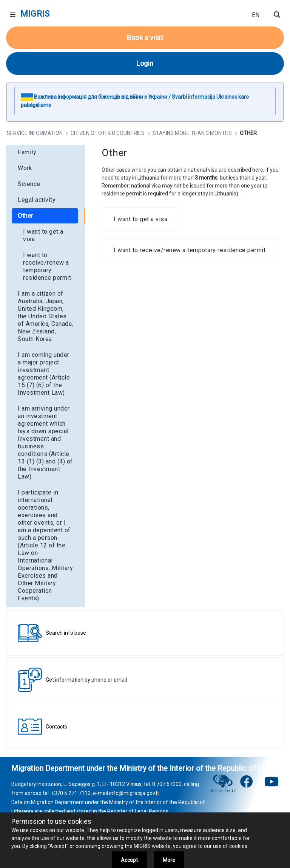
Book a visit (145, 38)
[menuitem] (46, 152)
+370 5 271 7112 (71, 793)
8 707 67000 (167, 784)
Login (145, 63)
